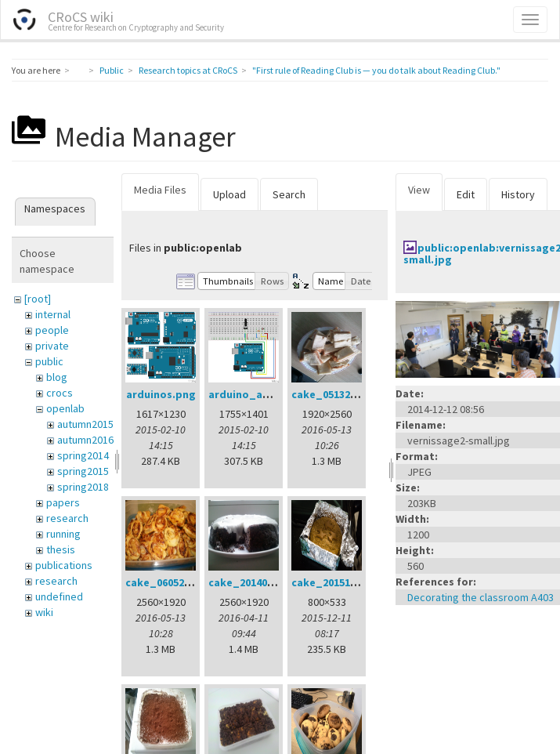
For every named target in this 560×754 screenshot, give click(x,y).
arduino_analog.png (262, 394)
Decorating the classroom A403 (481, 597)
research (67, 518)
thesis (61, 549)
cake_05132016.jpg (340, 394)
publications (64, 565)
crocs (60, 393)
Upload (229, 194)
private (52, 346)
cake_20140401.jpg (257, 582)
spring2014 (83, 455)
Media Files (160, 190)
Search (289, 194)
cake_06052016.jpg (173, 582)
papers (63, 502)
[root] (38, 299)
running (63, 534)
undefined (59, 596)
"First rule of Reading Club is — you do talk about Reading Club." (376, 70)
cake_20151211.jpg (340, 582)
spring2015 (83, 471)
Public (112, 70)
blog (57, 377)
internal (53, 314)
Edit (466, 194)
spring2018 (83, 487)
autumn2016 (85, 440)
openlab (65, 408)
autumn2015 (85, 424)
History (518, 194)
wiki (44, 612)
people (52, 330)
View (419, 190)
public (49, 361)
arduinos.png (161, 394)
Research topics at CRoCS (188, 70)
